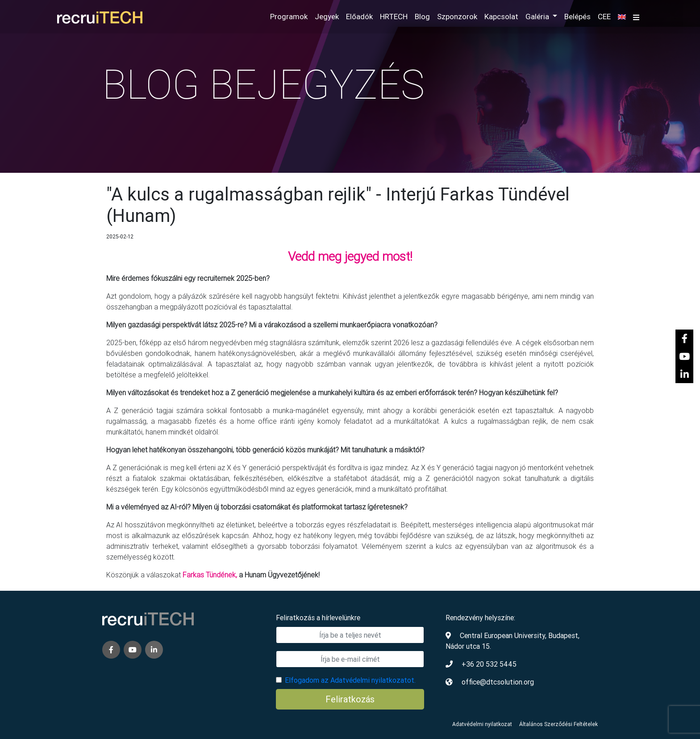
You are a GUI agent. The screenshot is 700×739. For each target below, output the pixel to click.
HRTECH (394, 17)
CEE (604, 17)
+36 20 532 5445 (489, 664)
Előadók (359, 17)
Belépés (577, 17)
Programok (289, 17)
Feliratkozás (350, 699)
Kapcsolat (501, 17)
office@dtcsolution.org (498, 682)
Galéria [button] (538, 17)
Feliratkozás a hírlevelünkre (318, 618)
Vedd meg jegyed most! (350, 256)
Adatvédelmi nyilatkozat (482, 724)
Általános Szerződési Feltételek (558, 724)
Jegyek (327, 17)
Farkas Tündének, (210, 575)
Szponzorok (457, 17)
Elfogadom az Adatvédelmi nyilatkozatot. (350, 680)
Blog (422, 17)
